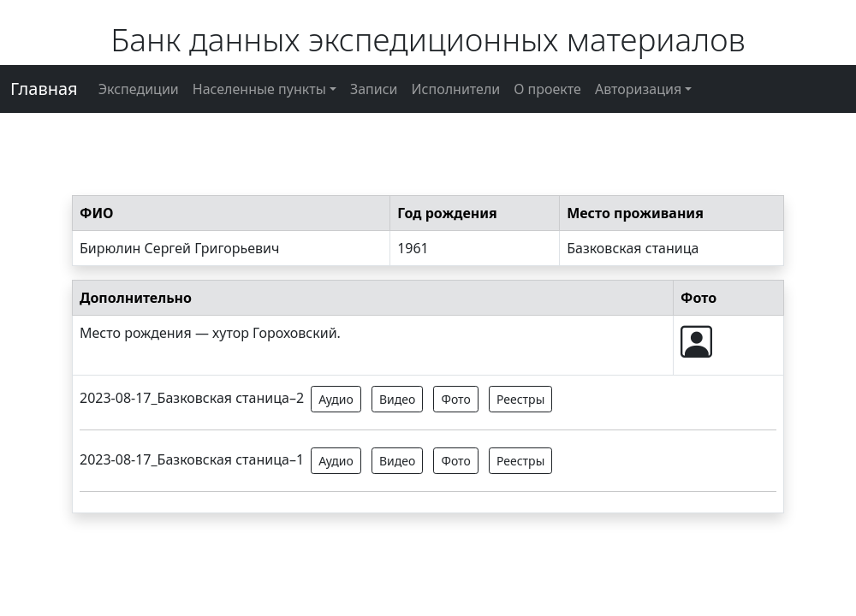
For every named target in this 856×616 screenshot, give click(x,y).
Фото (455, 399)
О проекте (547, 89)
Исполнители (456, 89)
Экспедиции (139, 89)
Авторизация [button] (638, 89)
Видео (397, 399)
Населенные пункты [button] (259, 89)
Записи (374, 89)
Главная (44, 89)
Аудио (336, 399)
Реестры (520, 399)
